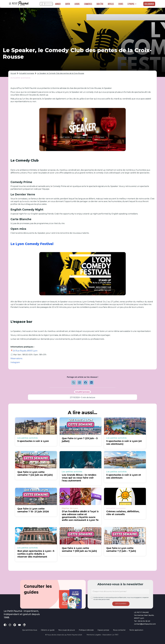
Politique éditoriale (86, 630)
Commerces (88, 4)
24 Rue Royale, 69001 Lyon (25, 351)
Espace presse (103, 630)
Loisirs (77, 4)
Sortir (68, 4)
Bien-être (100, 4)
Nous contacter (119, 630)
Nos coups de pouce (67, 630)
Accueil (13, 73)
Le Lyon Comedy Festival (32, 244)
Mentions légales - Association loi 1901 (102, 635)
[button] (132, 4)
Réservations (16, 358)
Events (121, 4)
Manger (58, 4)
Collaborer (149, 4)
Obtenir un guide (48, 630)
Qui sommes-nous (30, 630)
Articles (111, 4)
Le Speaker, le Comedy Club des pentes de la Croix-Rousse (61, 73)
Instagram (15, 362)
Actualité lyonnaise (27, 73)
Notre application (136, 630)
